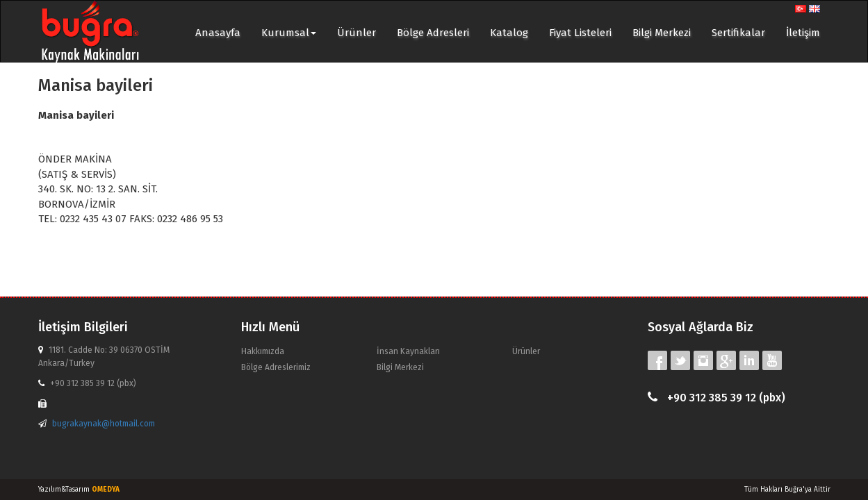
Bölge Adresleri (433, 33)
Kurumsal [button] (289, 33)
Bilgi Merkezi (662, 33)
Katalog (509, 33)
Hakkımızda (263, 351)
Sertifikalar (738, 33)
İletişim (803, 33)
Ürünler (357, 33)
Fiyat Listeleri (580, 33)
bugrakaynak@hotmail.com (104, 424)
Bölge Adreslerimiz (276, 367)
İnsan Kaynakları (408, 351)
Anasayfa (218, 33)
